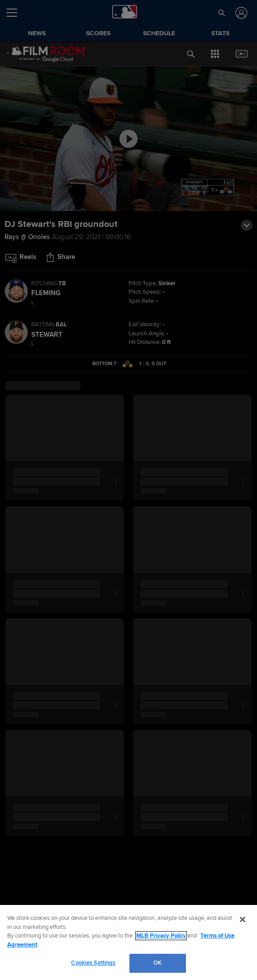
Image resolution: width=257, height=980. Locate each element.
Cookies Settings (93, 963)
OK (157, 963)
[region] (128, 942)
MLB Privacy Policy (161, 936)
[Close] (243, 919)
